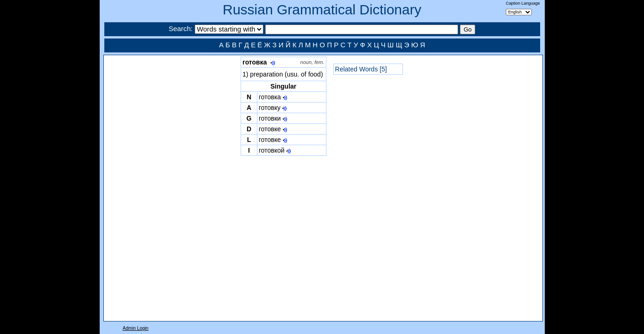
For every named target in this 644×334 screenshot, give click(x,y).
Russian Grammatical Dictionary (322, 10)
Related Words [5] (361, 69)
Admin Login (136, 328)
